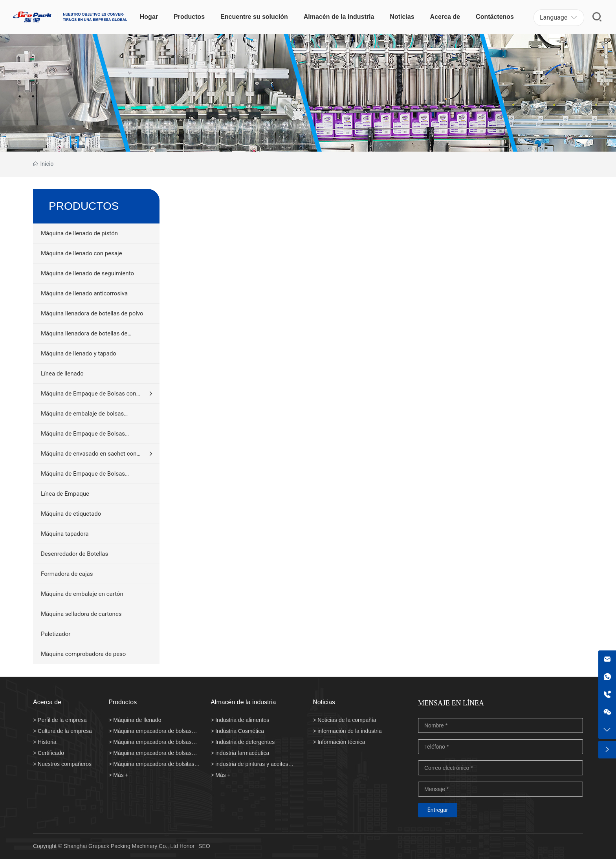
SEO (204, 846)
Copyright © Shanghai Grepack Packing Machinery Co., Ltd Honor (114, 846)
